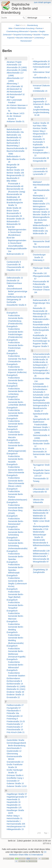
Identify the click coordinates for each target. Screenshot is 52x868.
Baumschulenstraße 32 (17, 148)
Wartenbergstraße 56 (42, 526)
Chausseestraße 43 (15, 267)
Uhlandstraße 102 (41, 489)
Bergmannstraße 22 (15, 175)
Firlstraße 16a (13, 713)
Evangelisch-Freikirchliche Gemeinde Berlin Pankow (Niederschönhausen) (17, 494)
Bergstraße (12, 167)
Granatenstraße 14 (15, 762)
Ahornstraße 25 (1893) (17, 67)
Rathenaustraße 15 (41, 300)
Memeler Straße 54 (41, 215)
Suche (24, 18)
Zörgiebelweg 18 (40, 570)
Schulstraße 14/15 (41, 395)
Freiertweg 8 (12, 719)
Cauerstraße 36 (14, 265)
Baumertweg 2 (13, 146)
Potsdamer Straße (41, 287)
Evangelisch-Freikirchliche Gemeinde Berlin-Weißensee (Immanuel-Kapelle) (16, 651)
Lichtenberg (39, 38)
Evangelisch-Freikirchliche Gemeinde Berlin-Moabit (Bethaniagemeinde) (16, 445)
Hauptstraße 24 (14, 805)
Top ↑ (46, 833)
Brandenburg (33, 25)
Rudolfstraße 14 (40, 335)
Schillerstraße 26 (40, 360)
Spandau (34, 31)
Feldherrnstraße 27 (15, 705)
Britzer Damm (13, 211)
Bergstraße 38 (13, 165)
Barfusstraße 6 (13, 140)
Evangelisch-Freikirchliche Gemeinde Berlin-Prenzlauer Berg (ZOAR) (15, 508)
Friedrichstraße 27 (15, 727)
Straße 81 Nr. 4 (40, 449)
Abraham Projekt (14, 62)
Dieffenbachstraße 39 (16, 297)
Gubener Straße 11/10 (17, 786)
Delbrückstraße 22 (15, 278)
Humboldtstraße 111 (42, 78)
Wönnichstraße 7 (40, 556)
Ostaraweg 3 (39, 260)
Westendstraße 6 (40, 543)
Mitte (10, 28)
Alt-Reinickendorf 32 (16, 94)
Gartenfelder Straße (15, 740)
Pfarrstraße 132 (40, 273)
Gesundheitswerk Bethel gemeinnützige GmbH (17, 291)
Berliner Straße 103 (15, 170)
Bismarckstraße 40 (15, 186)
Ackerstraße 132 (14, 65)
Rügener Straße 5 (41, 346)
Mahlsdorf (37, 182)
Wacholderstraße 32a (42, 510)
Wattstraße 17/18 (40, 529)
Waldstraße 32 (39, 516)
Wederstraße (39, 532)
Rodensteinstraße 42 (42, 319)
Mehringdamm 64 (41, 209)
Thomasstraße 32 (41, 479)
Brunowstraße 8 (14, 213)
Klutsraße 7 (38, 137)
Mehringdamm (39, 206)
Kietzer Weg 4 (39, 131)
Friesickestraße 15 (15, 730)
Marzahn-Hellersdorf (24, 38)
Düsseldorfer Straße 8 (16, 305)
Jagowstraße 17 (40, 102)
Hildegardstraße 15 (15, 829)
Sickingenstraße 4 (41, 406)
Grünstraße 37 (13, 781)
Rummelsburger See (42, 341)
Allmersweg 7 (13, 84)
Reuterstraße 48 (40, 311)
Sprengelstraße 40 (41, 419)
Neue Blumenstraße (42, 247)
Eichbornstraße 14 (15, 684)
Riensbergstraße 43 (42, 314)
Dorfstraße (11, 302)
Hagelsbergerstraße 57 (17, 797)
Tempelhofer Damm (42, 470)
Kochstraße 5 (39, 142)
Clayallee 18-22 (14, 270)
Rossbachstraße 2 (41, 327)
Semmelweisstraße (41, 403)
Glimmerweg (12, 754)
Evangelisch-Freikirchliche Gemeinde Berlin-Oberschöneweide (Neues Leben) (15, 481)
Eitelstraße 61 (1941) (16, 689)
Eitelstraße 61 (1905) (16, 686)
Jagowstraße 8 (39, 99)
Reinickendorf (26, 41)
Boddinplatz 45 (13, 197)
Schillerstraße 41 (40, 362)
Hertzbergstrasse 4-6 (16, 826)
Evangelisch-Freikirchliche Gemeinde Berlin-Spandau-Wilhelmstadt (15, 567)
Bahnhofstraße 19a (15, 132)
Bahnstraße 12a (14, 135)
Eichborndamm (13, 678)
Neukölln (37, 35)
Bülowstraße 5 (13, 221)
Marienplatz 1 (39, 196)
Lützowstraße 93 (40, 171)
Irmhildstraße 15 (40, 91)
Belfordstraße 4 (13, 156)
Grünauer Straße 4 (15, 775)
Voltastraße (38, 502)
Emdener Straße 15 (15, 695)
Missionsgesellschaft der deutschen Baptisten (42, 220)
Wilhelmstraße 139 (41, 551)
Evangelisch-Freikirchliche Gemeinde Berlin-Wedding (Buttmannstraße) (15, 638)
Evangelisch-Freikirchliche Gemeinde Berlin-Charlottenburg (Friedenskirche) (15, 318)
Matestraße (38, 201)
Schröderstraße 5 (41, 387)
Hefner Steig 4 (13, 816)
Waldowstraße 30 (41, 513)
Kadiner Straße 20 (41, 123)
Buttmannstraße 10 (15, 254)
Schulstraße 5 (39, 392)
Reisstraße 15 (39, 308)
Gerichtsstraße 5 (14, 748)
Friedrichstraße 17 (15, 724)
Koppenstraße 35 (40, 147)
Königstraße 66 (40, 161)
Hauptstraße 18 (14, 802)
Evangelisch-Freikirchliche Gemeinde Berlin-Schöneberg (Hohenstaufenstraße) (17, 543)
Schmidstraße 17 (40, 368)
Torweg (36, 481)
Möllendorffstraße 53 (42, 225)
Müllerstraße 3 (39, 228)
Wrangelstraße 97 (41, 562)
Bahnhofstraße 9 (14, 129)
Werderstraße (39, 540)
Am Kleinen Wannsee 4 (17, 105)
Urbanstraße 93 (40, 492)
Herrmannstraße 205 (16, 824)
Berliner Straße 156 (15, 173)
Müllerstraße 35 (40, 233)
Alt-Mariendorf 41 (14, 89)
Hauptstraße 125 (14, 808)
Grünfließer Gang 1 (15, 778)
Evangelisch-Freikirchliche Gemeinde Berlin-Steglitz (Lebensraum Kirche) (17, 581)
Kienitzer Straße (40, 128)
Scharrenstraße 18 (41, 357)
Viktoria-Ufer (38, 500)
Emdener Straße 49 (15, 692)
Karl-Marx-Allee (40, 126)
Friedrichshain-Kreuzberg (24, 28)
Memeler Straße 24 (41, 212)
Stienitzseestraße (41, 441)
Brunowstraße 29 (14, 216)
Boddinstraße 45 (14, 200)
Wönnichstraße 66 (41, 559)
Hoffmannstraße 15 (41, 64)
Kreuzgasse (38, 150)
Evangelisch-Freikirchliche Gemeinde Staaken (16, 673)
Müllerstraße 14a (40, 231)
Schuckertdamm (40, 389)
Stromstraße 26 (40, 452)
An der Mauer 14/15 (15, 113)
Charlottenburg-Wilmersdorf (17, 31)
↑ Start (17, 25)
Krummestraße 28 (41, 158)
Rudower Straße (40, 338)
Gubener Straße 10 (15, 783)
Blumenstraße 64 (14, 194)
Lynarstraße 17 (40, 174)
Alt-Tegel (11, 97)
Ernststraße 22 (13, 697)
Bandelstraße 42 (14, 137)
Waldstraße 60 (39, 518)
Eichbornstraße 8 (14, 681)
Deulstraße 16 (13, 281)
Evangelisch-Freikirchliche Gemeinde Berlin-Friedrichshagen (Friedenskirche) (15, 332)
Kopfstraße (38, 145)
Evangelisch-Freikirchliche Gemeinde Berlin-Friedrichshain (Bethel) (15, 345)
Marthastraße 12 (40, 198)
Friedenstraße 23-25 (16, 721)
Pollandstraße (39, 284)
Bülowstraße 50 (14, 224)
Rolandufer (38, 322)
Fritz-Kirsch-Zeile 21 (16, 732)
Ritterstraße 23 (39, 316)
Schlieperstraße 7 (41, 365)
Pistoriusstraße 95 (41, 282)
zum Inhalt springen (42, 2)
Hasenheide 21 (13, 799)
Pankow (39, 28)
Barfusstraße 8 (13, 143)
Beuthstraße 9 (13, 178)
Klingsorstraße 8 (40, 134)
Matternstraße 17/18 (42, 204)
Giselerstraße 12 (14, 751)
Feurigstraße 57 (14, 708)
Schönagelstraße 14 (42, 370)
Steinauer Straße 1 (41, 427)
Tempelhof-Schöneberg (22, 35)
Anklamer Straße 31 (16, 121)
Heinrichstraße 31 (15, 818)
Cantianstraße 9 (14, 262)
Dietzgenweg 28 (14, 300)
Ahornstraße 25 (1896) (17, 70)
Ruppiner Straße (40, 344)
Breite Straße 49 (14, 208)
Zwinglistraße (39, 572)
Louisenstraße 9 (40, 169)
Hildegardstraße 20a (42, 61)
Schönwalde (38, 384)
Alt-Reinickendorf (14, 92)
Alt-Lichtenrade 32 (15, 86)
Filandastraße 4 (14, 711)
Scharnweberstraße (42, 354)
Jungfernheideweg (41, 110)
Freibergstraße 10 (15, 716)
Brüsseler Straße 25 (16, 219)
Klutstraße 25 (39, 139)
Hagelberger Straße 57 (17, 794)
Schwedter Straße (41, 397)
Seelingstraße (39, 400)
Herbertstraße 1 (14, 821)
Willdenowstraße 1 (41, 554)
